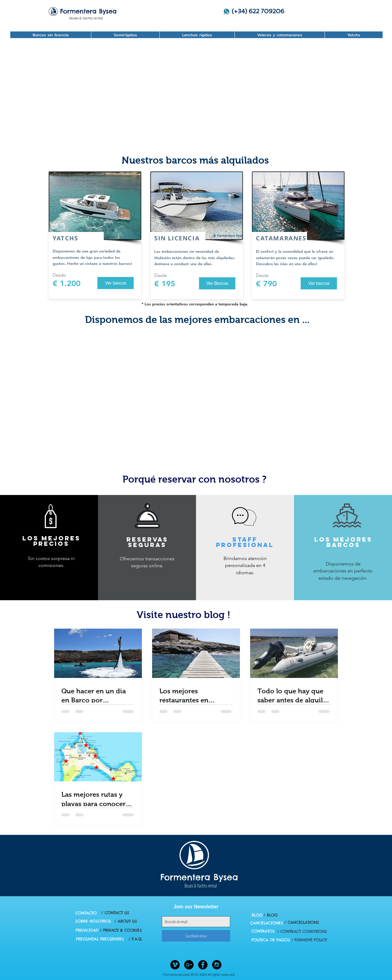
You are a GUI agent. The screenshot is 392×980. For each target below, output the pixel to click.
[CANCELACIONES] (267, 923)
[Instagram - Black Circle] (217, 965)
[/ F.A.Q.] (135, 939)
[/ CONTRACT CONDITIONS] (302, 931)
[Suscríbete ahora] (196, 936)
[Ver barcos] (116, 283)
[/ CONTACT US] (115, 913)
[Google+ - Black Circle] (189, 965)
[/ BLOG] (271, 915)
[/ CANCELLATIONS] (302, 922)
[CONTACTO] (86, 913)
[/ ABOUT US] (126, 921)
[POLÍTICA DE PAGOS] (271, 940)
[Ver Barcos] (217, 283)
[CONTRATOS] (263, 931)
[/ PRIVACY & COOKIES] (121, 930)
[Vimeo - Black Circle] (175, 965)
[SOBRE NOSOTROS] (93, 921)
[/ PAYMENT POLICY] (309, 940)
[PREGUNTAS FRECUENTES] (100, 939)
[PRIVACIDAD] (87, 930)
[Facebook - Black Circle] (203, 965)
